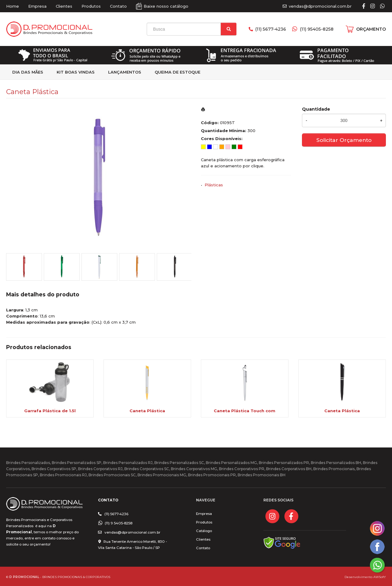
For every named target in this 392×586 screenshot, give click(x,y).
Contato (118, 6)
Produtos (91, 6)
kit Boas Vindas (76, 72)
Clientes (64, 6)
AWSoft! (380, 577)
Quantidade (316, 109)
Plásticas (214, 185)
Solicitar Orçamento (344, 140)
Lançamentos (125, 72)
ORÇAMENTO (371, 29)
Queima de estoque (177, 72)
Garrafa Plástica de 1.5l (50, 411)
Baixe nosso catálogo (166, 6)
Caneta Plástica (147, 411)
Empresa (37, 6)
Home (13, 6)
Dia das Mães (28, 72)
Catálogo (204, 531)
